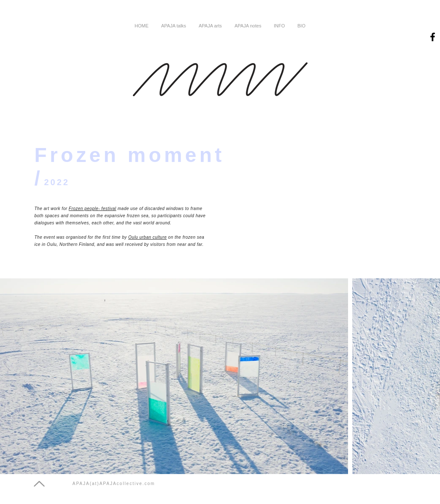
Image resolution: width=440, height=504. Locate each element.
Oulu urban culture (147, 237)
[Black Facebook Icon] (433, 37)
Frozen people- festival (93, 209)
